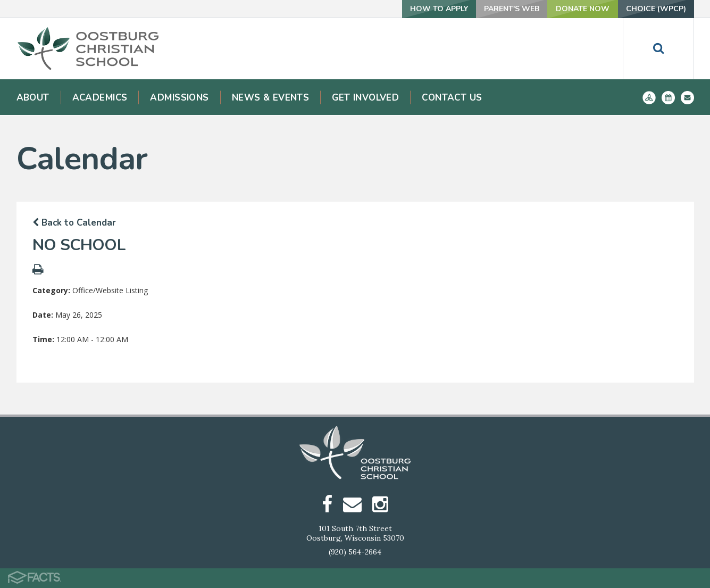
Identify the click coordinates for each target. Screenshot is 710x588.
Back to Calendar (74, 223)
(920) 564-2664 (355, 552)
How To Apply (439, 9)
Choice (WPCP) (656, 9)
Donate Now (583, 9)
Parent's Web (512, 9)
